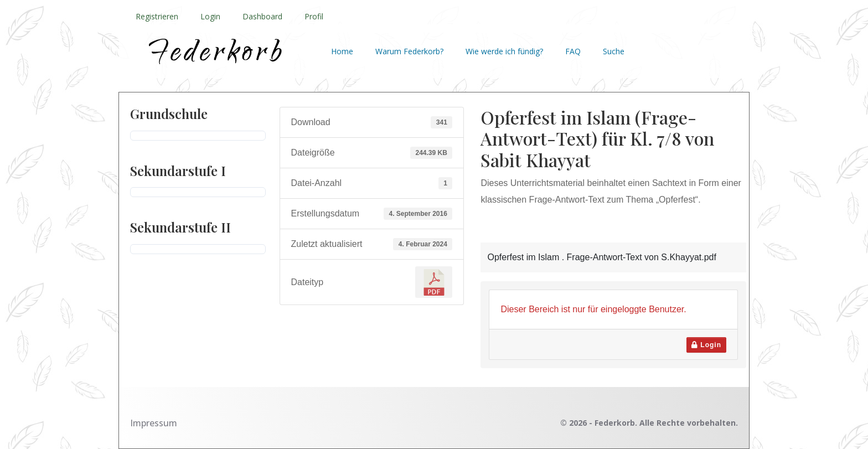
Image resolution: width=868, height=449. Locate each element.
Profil (314, 16)
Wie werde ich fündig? (504, 51)
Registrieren (157, 16)
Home (342, 51)
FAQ (573, 51)
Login (210, 16)
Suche (614, 51)
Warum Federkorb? (409, 51)
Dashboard (262, 16)
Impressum (154, 423)
